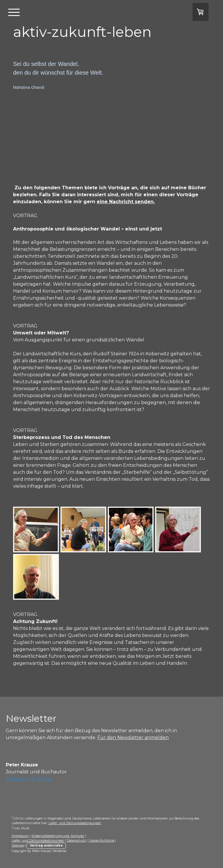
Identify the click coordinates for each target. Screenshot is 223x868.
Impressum (20, 836)
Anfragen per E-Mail (29, 779)
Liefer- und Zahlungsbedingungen (75, 823)
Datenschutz (76, 841)
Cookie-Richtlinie (101, 841)
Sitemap (18, 846)
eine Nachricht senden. (126, 202)
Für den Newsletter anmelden (133, 738)
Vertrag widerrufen (46, 846)
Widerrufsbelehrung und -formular (58, 836)
